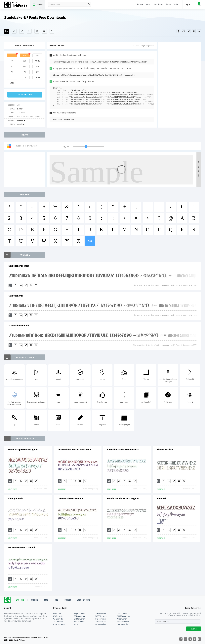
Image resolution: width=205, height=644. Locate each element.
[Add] (7, 31)
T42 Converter (79, 622)
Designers (34, 600)
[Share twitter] (189, 31)
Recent (140, 5)
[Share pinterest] (194, 31)
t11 (25, 78)
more (90, 241)
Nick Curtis (21, 120)
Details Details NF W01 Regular (123, 499)
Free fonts (17, 5)
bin (37, 66)
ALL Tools (78, 624)
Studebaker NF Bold (19, 266)
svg (37, 55)
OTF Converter (122, 614)
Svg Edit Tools (79, 614)
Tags (56, 600)
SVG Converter (58, 616)
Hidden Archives (165, 450)
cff (37, 72)
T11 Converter (101, 622)
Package (68, 600)
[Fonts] (52, 31)
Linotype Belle (16, 499)
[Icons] (44, 31)
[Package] (37, 31)
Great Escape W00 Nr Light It (23, 450)
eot (12, 61)
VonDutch (162, 499)
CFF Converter (58, 622)
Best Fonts (158, 5)
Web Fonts (20, 600)
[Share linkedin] (199, 31)
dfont (37, 78)
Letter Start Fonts (83, 600)
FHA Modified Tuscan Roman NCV (75, 450)
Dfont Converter (123, 622)
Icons (148, 5)
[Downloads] (21, 285)
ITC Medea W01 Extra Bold (22, 548)
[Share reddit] (184, 31)
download (25, 95)
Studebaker (21, 124)
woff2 (37, 61)
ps (25, 72)
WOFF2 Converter (123, 616)
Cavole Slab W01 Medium (71, 499)
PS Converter (122, 619)
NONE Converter (59, 624)
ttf (12, 55)
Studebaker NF (16, 296)
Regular (19, 109)
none (12, 83)
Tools (176, 5)
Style (46, 600)
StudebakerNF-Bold (19, 326)
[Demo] (22, 31)
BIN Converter (79, 619)
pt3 (12, 72)
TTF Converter (101, 614)
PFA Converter (58, 619)
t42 (12, 78)
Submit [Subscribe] (194, 629)
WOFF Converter (102, 616)
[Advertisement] (179, 85)
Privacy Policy (101, 624)
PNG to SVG (57, 614)
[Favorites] (14, 31)
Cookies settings (123, 624)
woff (25, 61)
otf (12, 66)
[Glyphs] (29, 31)
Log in (188, 5)
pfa (25, 66)
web (25, 55)
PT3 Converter (101, 619)
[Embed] (31, 285)
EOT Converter (79, 616)
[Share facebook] (178, 31)
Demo (168, 5)
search (89, 4)
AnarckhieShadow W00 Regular (123, 450)
